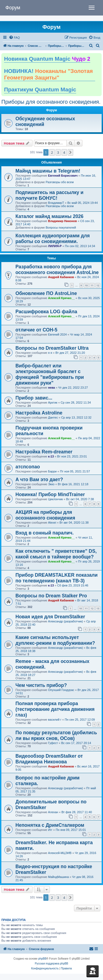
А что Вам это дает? (39, 480)
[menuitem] (14, 38)
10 (86, 285)
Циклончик (55, 499)
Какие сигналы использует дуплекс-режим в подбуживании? (55, 640)
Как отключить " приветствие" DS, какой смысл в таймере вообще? (56, 554)
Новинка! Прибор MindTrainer (50, 494)
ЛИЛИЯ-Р (55, 246)
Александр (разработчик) (65, 621)
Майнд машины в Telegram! (48, 171)
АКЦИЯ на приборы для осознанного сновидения (45, 515)
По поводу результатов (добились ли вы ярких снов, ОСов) (56, 735)
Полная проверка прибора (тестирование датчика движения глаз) (55, 709)
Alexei (52, 523)
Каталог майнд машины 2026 (49, 216)
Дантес (53, 417)
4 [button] (64, 152)
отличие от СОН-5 (36, 330)
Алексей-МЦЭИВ (60, 853)
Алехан (53, 812)
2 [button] (52, 152)
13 (98, 608)
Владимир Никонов (62, 221)
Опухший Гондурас (61, 690)
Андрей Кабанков (61, 277)
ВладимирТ (56, 203)
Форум (13, 8)
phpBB (42, 959)
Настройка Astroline (39, 413)
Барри (52, 471)
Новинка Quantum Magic (47, 59)
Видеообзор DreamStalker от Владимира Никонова (49, 759)
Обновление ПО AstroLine (46, 293)
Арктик (53, 403)
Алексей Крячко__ (61, 298)
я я (50, 353)
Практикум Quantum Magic (40, 90)
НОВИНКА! (48, 74)
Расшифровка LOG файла (46, 312)
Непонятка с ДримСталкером (50, 825)
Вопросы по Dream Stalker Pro (51, 596)
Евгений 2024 (57, 334)
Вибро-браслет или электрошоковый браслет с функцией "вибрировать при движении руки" (50, 374)
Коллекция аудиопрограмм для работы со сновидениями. (53, 239)
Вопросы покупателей (61, 228)
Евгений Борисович (63, 176)
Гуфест (53, 743)
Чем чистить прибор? (41, 685)
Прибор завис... (34, 398)
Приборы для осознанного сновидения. (51, 102)
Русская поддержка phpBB (51, 964)
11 (92, 285)
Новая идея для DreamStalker (50, 617)
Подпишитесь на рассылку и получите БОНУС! (49, 195)
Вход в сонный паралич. (45, 533)
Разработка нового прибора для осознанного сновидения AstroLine (57, 270)
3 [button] (58, 152)
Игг (50, 830)
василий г (55, 720)
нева (51, 388)
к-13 (51, 456)
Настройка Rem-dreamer (44, 452)
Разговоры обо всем (59, 182)
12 (98, 285)
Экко (51, 484)
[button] (70, 152)
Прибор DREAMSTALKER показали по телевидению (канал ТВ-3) (57, 578)
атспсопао (28, 467)
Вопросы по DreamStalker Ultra (52, 348)
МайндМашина (58, 877)
